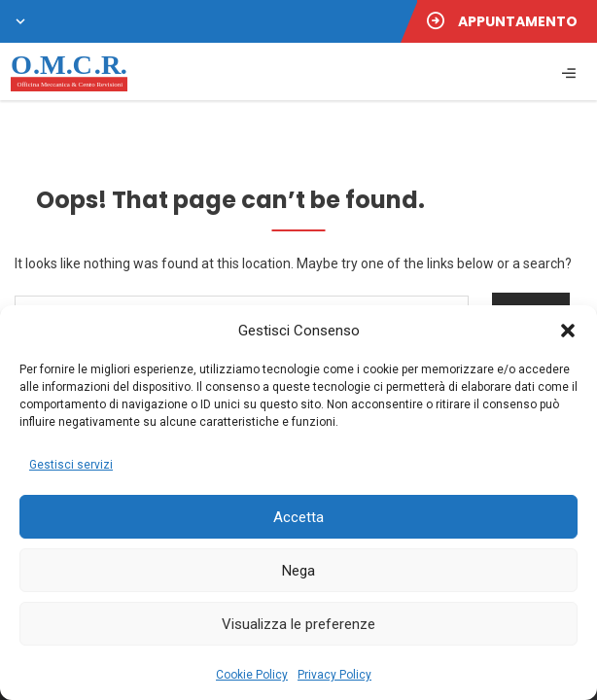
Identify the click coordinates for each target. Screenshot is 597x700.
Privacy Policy (334, 675)
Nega (298, 571)
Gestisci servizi (71, 465)
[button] (568, 331)
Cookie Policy (252, 675)
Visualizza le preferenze (298, 624)
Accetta (298, 517)
